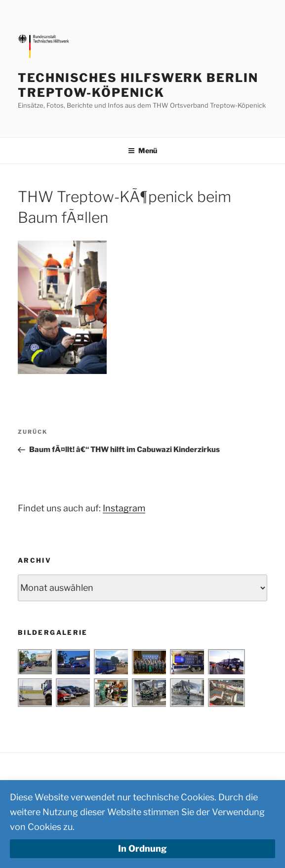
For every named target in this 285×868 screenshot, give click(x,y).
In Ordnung (142, 848)
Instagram (124, 508)
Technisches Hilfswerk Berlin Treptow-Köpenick (138, 85)
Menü (142, 150)
